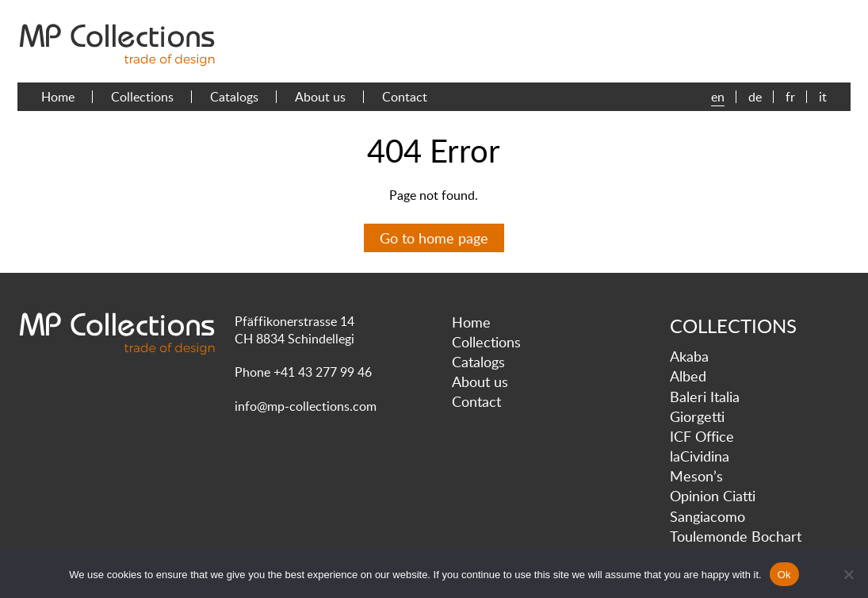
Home (58, 97)
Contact (405, 97)
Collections (142, 97)
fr (790, 97)
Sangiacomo (707, 516)
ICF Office (702, 436)
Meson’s (696, 476)
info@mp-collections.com (306, 406)
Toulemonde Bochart (736, 536)
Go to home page (434, 238)
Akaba (689, 356)
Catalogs (234, 97)
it (823, 97)
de (755, 97)
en (718, 97)
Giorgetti (697, 416)
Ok (784, 575)
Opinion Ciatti (713, 496)
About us (320, 97)
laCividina (700, 456)
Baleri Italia (705, 397)
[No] (848, 574)
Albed (688, 376)
